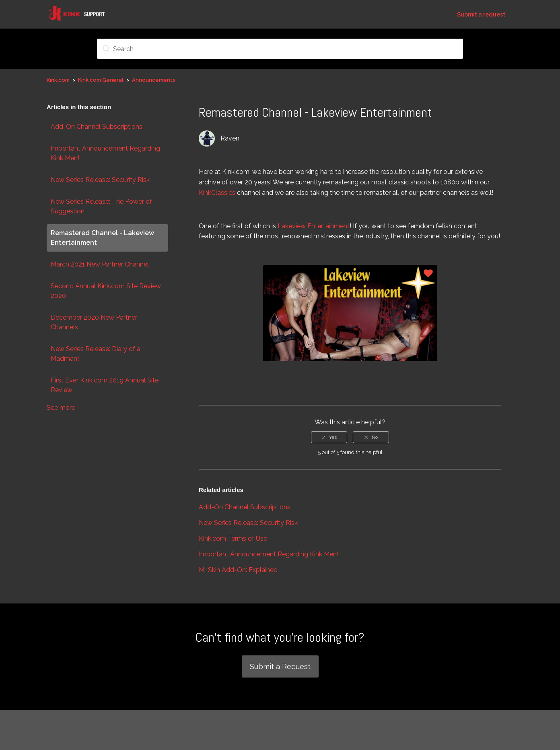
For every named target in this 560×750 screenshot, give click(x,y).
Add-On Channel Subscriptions (97, 127)
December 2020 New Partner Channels (94, 322)
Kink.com (58, 80)
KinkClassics (217, 193)
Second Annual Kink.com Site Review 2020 (106, 291)
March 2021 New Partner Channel (100, 264)
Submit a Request (280, 666)
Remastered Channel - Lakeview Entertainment (102, 238)
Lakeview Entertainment (314, 226)
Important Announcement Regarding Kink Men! (105, 153)
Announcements (154, 80)
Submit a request (481, 14)
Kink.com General (101, 80)
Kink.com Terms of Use (233, 538)
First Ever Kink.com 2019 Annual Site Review (105, 385)
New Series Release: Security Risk (100, 180)
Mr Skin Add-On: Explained (238, 570)
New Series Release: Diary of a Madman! (96, 354)
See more (61, 408)
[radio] (329, 437)
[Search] (280, 49)
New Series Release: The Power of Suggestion (101, 206)
